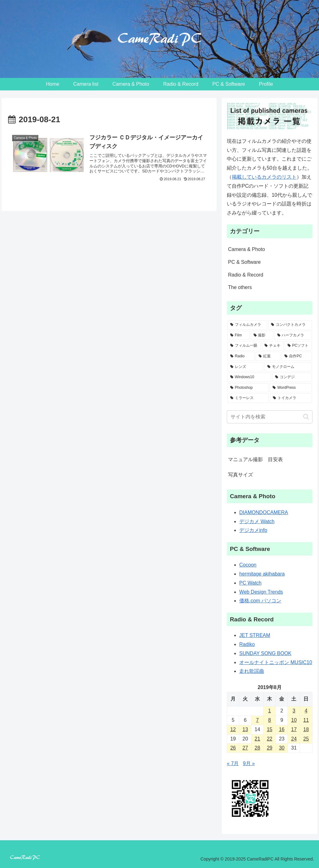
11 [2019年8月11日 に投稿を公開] (306, 720)
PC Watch (250, 583)
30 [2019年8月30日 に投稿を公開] (282, 748)
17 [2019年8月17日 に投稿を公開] (294, 729)
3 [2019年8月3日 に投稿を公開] (294, 711)
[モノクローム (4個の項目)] (288, 367)
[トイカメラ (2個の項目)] (291, 398)
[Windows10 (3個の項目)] (249, 377)
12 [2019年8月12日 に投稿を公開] (233, 729)
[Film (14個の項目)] (238, 335)
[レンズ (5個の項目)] (245, 367)
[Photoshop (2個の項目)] (248, 388)
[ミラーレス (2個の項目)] (248, 398)
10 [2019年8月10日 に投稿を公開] (294, 720)
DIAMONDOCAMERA (264, 512)
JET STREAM (255, 635)
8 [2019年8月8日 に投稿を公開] (270, 720)
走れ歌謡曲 (252, 671)
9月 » (249, 763)
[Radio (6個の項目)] (241, 356)
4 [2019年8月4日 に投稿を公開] (306, 711)
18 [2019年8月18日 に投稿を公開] (306, 729)
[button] (306, 417)
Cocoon (248, 565)
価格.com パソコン (260, 601)
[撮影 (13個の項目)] (262, 335)
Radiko (247, 644)
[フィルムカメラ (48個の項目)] (247, 325)
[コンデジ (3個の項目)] (292, 377)
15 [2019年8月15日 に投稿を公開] (269, 729)
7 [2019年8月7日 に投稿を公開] (257, 720)
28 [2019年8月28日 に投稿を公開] (257, 748)
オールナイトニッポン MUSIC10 (276, 662)
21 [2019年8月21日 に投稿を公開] (257, 739)
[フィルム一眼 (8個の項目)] (244, 346)
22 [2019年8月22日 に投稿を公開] (269, 739)
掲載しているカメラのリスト (264, 177)
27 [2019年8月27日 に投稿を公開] (245, 748)
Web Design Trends (261, 592)
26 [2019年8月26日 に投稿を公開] (233, 748)
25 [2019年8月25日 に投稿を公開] (306, 739)
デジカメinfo (253, 530)
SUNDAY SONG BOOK (265, 653)
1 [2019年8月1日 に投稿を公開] (270, 711)
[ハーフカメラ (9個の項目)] (293, 335)
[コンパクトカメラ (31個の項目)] (290, 325)
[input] (269, 417)
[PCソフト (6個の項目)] (298, 346)
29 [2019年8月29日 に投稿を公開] (269, 748)
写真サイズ (240, 475)
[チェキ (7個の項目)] (273, 346)
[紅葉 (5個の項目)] (268, 356)
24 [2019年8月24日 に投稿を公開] (294, 739)
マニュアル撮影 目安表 (255, 459)
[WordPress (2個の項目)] (291, 388)
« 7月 (233, 763)
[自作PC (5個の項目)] (297, 356)
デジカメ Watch (257, 521)
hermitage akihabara (262, 574)
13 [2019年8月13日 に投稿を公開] (245, 729)
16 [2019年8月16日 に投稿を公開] (282, 729)
